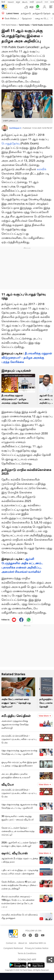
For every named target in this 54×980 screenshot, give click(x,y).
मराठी (32, 2)
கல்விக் (42, 169)
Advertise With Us (38, 943)
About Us (23, 943)
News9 (11, 2)
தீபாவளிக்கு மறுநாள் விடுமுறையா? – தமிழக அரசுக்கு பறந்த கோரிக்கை (27, 358)
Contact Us (11, 943)
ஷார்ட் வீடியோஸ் (15, 853)
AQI (31, 7)
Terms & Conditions (27, 953)
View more (45, 716)
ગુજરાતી (39, 2)
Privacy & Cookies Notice (37, 948)
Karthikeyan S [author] (15, 128)
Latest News (13, 13)
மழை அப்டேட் (42, 18)
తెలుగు (25, 2)
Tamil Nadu (24, 25)
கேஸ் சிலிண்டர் (12, 18)
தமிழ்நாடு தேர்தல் (42, 13)
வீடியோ (8, 784)
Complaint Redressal (13, 948)
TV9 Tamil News (9, 25)
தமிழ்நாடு (26, 13)
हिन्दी (3, 2)
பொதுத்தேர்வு (11, 143)
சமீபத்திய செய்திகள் (16, 716)
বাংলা (46, 2)
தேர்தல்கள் (27, 18)
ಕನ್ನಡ (18, 2)
